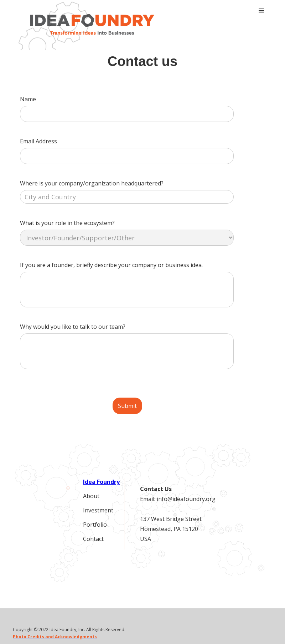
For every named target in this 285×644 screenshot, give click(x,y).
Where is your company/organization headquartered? (92, 183)
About (91, 496)
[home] (92, 25)
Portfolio (95, 525)
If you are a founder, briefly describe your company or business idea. (111, 265)
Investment (98, 510)
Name (28, 99)
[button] (261, 11)
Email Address (38, 141)
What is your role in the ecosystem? (67, 223)
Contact (93, 539)
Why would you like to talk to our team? (73, 327)
